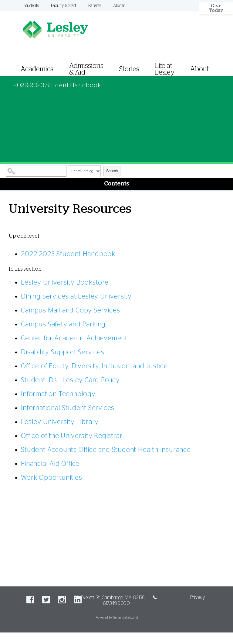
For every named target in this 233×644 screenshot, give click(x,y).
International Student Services (68, 408)
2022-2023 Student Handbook (68, 254)
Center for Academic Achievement (74, 338)
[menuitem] (122, 62)
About (200, 69)
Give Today (216, 8)
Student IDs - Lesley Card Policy (70, 380)
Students (31, 6)
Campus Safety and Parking (63, 324)
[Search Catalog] (36, 171)
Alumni (120, 6)
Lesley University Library (60, 422)
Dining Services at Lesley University (76, 296)
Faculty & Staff (64, 6)
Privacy (198, 597)
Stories (129, 69)
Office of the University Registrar (72, 436)
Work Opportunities (51, 478)
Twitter (46, 600)
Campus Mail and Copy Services (70, 310)
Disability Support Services (63, 352)
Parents (95, 6)
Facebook (30, 600)
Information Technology (58, 394)
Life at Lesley (165, 69)
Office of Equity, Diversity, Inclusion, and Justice (94, 366)
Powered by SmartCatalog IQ (117, 617)
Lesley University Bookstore (65, 282)
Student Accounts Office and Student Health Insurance (106, 450)
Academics (37, 69)
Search (112, 171)
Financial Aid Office (50, 464)
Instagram (62, 600)
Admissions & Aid (86, 69)
